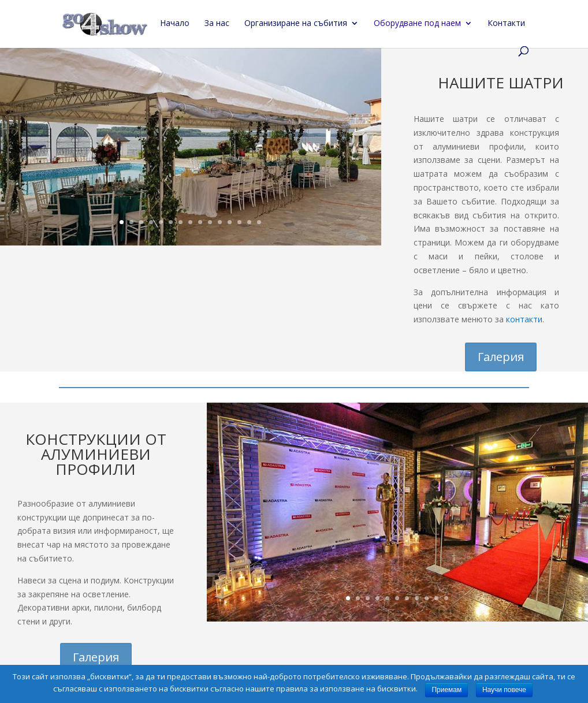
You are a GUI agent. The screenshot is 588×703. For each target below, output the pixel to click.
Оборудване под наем (417, 24)
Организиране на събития (296, 24)
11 (220, 222)
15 (259, 222)
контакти (524, 319)
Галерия (501, 357)
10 (210, 222)
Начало (175, 24)
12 (230, 222)
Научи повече (504, 690)
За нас (217, 24)
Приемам (446, 690)
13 (239, 222)
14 (249, 222)
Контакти (506, 24)
